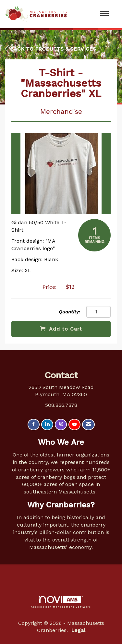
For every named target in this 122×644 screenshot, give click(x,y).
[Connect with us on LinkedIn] (47, 425)
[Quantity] (98, 312)
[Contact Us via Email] (88, 425)
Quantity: (69, 312)
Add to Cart (61, 329)
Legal (78, 630)
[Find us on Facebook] (34, 425)
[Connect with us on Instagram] (61, 425)
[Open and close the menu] (91, 14)
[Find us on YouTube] (74, 425)
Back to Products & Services (50, 49)
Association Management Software (61, 602)
